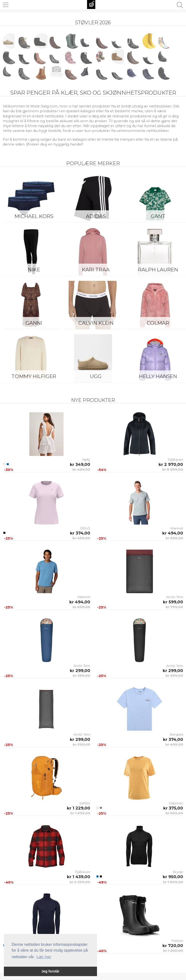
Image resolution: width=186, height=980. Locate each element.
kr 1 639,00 (80, 813)
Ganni (34, 323)
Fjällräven (176, 460)
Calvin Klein (96, 323)
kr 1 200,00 (173, 951)
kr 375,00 (173, 808)
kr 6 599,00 (173, 470)
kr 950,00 (173, 877)
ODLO (85, 528)
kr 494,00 (173, 533)
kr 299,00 (80, 671)
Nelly (86, 460)
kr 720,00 (173, 946)
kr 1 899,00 (173, 882)
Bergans (177, 734)
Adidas (96, 216)
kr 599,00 (173, 602)
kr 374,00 (80, 533)
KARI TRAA (96, 270)
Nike (34, 270)
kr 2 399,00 (80, 882)
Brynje (178, 872)
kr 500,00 (174, 813)
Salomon (176, 803)
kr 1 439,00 (79, 877)
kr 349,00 (80, 464)
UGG (96, 376)
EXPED (85, 803)
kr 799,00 (174, 607)
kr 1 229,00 (79, 808)
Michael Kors (34, 216)
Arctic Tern (175, 597)
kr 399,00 (81, 676)
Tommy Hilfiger (34, 376)
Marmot (177, 528)
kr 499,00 (81, 470)
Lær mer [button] (44, 957)
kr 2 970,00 (171, 464)
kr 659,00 (174, 538)
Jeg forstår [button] (50, 971)
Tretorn (177, 941)
